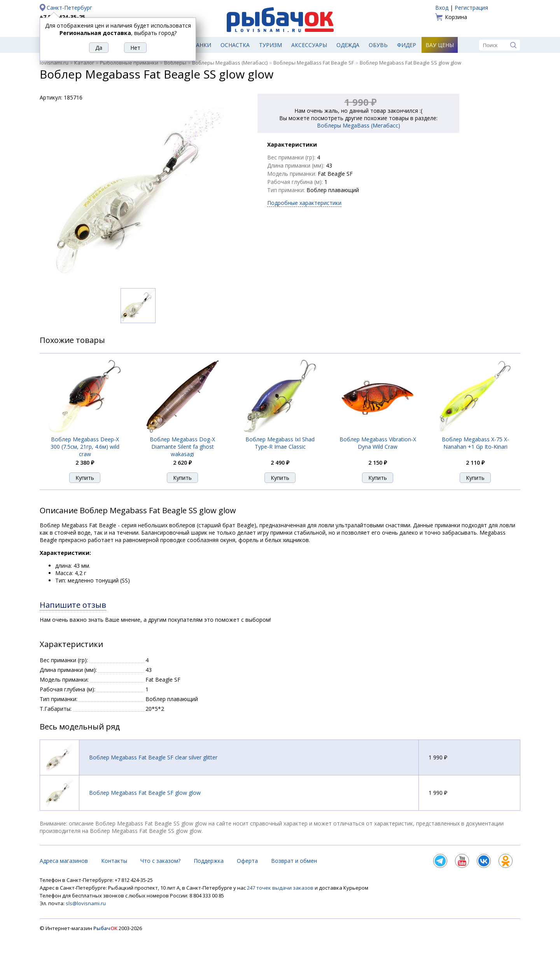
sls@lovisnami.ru (86, 903)
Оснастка (235, 45)
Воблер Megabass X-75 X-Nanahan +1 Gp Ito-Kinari (475, 443)
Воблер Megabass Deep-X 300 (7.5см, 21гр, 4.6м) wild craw (85, 447)
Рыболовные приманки (129, 63)
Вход (442, 8)
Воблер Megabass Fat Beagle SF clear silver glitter (153, 757)
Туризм (270, 45)
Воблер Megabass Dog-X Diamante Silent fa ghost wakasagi (182, 447)
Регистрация (471, 8)
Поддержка (209, 861)
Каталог (84, 63)
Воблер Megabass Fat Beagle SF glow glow (145, 793)
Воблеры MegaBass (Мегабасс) (230, 63)
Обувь (378, 45)
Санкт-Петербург (69, 8)
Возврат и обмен (294, 861)
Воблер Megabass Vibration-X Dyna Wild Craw (378, 443)
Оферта (247, 861)
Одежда (348, 45)
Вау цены (440, 45)
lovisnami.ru (54, 63)
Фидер (407, 45)
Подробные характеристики (304, 203)
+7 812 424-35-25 (62, 17)
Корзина (456, 17)
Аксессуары (309, 45)
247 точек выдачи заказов (281, 888)
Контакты (114, 861)
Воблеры (175, 63)
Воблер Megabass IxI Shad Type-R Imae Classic (280, 443)
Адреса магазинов (64, 861)
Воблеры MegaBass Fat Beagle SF (314, 63)
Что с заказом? (160, 861)
